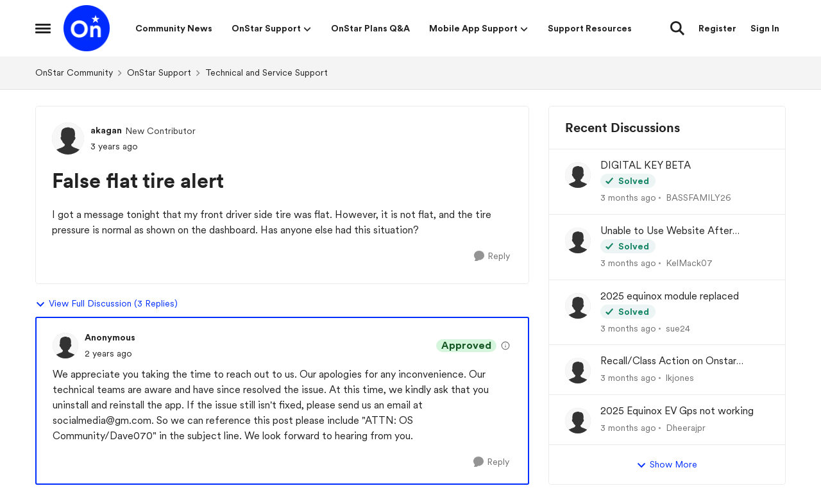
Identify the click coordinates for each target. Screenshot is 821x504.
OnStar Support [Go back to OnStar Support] (159, 72)
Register (717, 28)
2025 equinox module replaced (670, 296)
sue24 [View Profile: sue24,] (678, 328)
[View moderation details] (505, 346)
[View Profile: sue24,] (578, 306)
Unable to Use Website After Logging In (666, 231)
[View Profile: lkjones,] (578, 371)
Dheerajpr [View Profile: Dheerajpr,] (686, 428)
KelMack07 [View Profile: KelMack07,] (689, 263)
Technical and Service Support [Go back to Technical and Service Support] (267, 72)
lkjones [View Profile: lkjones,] (680, 378)
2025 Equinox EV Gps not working (677, 411)
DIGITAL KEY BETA (646, 165)
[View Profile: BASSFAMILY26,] (578, 175)
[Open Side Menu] (43, 28)
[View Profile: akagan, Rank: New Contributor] (68, 139)
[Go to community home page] (87, 28)
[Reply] (492, 256)
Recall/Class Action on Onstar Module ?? (668, 361)
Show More (667, 465)
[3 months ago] (628, 198)
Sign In (765, 28)
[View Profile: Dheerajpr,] (578, 421)
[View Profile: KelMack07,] (578, 240)
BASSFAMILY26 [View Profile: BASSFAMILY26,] (698, 197)
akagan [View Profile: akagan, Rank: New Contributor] (106, 130)
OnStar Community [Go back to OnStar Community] (74, 72)
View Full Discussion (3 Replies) (106, 304)
